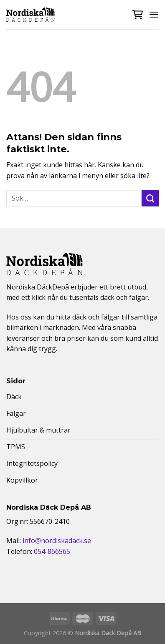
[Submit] (150, 198)
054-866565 (52, 551)
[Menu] (154, 14)
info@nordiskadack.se (57, 541)
